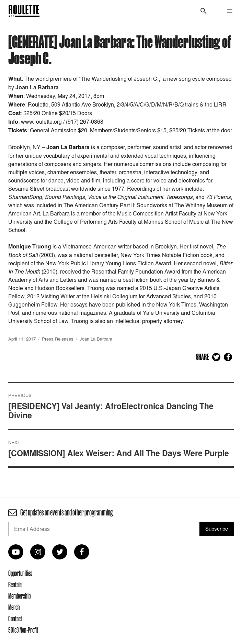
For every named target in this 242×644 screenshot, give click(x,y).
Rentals (15, 585)
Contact (15, 619)
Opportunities (20, 573)
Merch (14, 607)
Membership (19, 596)
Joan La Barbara (96, 339)
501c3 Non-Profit (23, 630)
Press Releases (58, 339)
